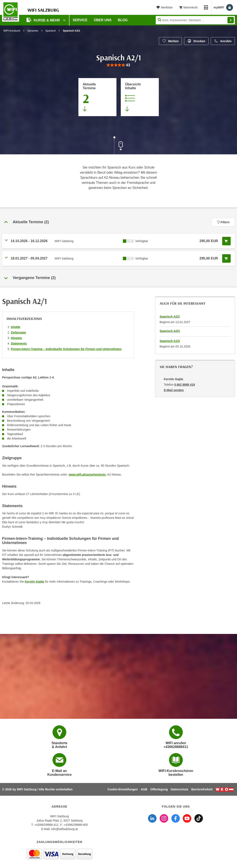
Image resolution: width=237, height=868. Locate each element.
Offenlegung (159, 789)
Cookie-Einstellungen (123, 789)
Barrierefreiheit (202, 789)
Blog (123, 20)
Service (80, 20)
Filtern (223, 222)
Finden (231, 20)
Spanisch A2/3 (170, 331)
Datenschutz (179, 789)
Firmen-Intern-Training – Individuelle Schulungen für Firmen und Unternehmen (66, 349)
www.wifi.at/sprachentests (87, 474)
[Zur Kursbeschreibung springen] (140, 97)
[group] (118, 65)
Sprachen (33, 31)
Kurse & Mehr (44, 20)
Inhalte (16, 327)
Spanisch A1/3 (170, 341)
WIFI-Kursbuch (12, 31)
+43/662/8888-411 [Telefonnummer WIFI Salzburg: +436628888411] (46, 825)
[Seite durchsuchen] (195, 20)
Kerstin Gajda (34, 582)
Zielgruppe (18, 332)
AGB (144, 789)
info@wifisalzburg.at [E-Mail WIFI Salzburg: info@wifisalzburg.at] (65, 829)
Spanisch (51, 31)
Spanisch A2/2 (170, 317)
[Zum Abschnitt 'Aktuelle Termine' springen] (97, 97)
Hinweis (16, 338)
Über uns (103, 20)
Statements (19, 343)
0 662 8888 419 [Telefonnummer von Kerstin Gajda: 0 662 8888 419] (185, 385)
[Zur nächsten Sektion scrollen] (119, 146)
